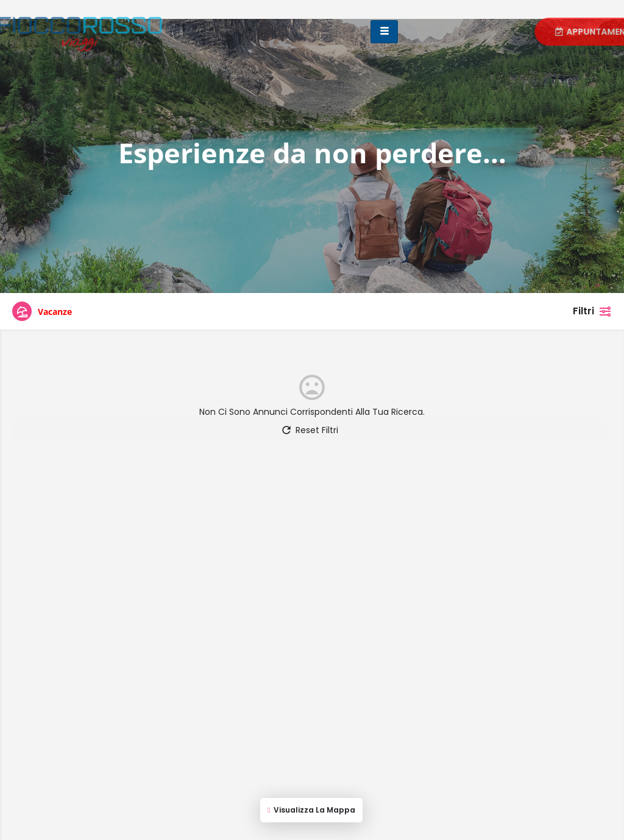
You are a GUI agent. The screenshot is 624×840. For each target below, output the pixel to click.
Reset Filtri (309, 430)
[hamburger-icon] (384, 32)
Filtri (592, 311)
